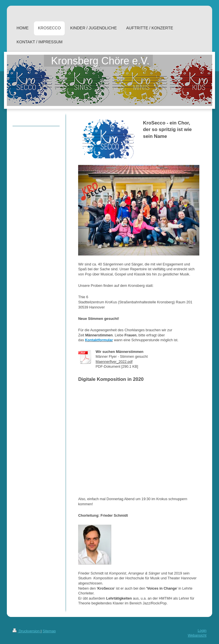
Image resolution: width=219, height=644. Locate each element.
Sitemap (49, 631)
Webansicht (197, 635)
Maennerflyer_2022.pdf (114, 362)
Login (202, 631)
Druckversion (27, 631)
